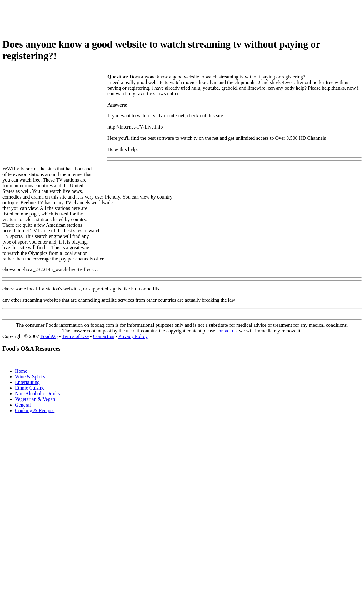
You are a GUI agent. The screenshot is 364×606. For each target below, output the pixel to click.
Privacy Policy (133, 336)
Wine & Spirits (30, 377)
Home (21, 371)
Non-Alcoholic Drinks (37, 394)
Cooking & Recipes (35, 410)
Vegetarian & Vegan (35, 399)
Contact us (103, 336)
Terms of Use (75, 336)
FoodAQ (49, 336)
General (23, 405)
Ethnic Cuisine (30, 388)
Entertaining (27, 382)
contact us (226, 331)
